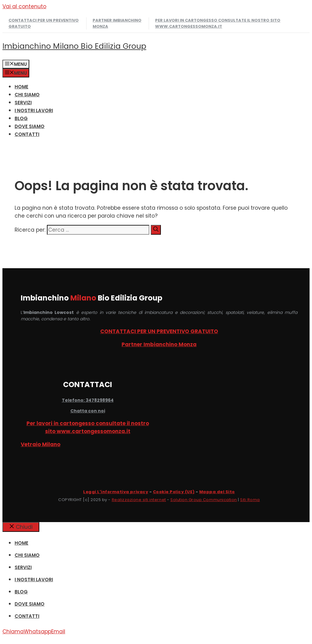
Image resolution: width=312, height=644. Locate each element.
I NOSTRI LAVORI (34, 110)
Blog (21, 118)
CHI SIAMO (27, 95)
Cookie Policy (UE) (174, 492)
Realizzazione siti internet (139, 500)
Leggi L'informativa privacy (116, 492)
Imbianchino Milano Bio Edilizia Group (74, 46)
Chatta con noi (88, 411)
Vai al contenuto (24, 6)
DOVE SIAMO (30, 126)
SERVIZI (23, 103)
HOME (21, 87)
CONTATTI (27, 134)
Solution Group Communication (204, 500)
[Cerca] (156, 230)
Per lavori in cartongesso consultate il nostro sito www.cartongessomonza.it (218, 23)
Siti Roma (250, 500)
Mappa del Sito (217, 492)
